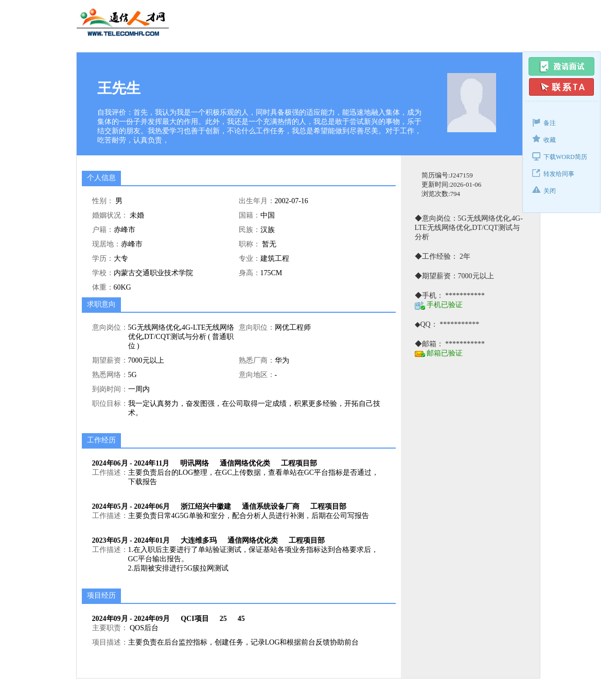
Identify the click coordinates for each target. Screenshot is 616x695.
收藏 (544, 139)
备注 (544, 122)
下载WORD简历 (560, 156)
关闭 (544, 190)
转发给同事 (553, 173)
